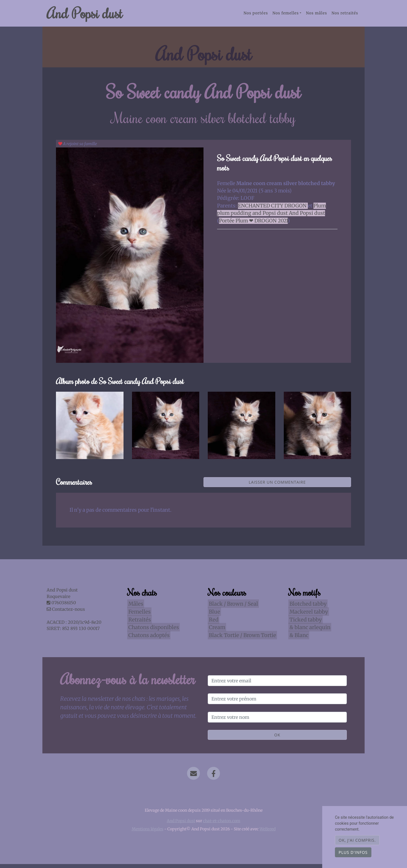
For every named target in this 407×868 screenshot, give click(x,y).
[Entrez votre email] (277, 685)
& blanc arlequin (309, 631)
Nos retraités (345, 15)
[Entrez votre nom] (277, 721)
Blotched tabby (307, 608)
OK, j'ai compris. (357, 840)
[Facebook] (214, 777)
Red (213, 623)
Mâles (135, 608)
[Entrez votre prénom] (277, 703)
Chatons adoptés (148, 639)
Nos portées (256, 15)
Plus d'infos (353, 852)
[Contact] (193, 777)
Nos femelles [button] (286, 15)
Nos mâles (316, 15)
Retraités (138, 623)
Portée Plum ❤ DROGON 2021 (253, 224)
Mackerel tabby (308, 615)
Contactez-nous (66, 613)
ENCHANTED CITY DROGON (273, 210)
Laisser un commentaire (277, 486)
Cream (216, 631)
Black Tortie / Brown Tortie (241, 639)
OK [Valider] (277, 739)
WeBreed (268, 833)
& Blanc (298, 639)
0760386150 (64, 607)
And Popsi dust (92, 15)
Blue (213, 615)
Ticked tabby (305, 623)
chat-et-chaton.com (222, 825)
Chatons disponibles (152, 631)
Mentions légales (148, 833)
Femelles (138, 615)
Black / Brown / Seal (232, 608)
